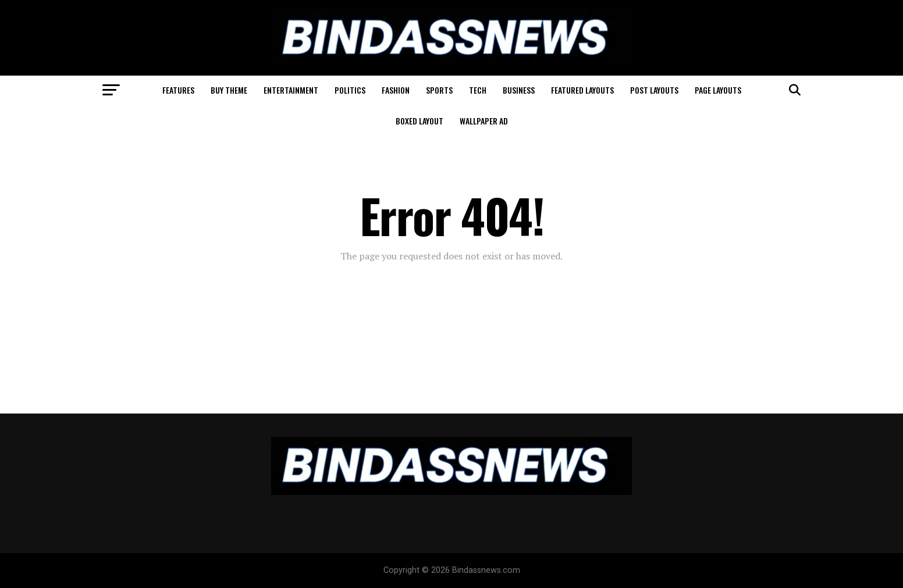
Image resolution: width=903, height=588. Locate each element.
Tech (478, 90)
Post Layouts (654, 90)
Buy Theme (229, 90)
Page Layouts (718, 90)
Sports (439, 90)
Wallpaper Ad (484, 121)
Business (519, 90)
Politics (350, 90)
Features (178, 90)
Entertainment (291, 90)
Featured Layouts (582, 90)
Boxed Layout (419, 121)
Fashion (396, 90)
